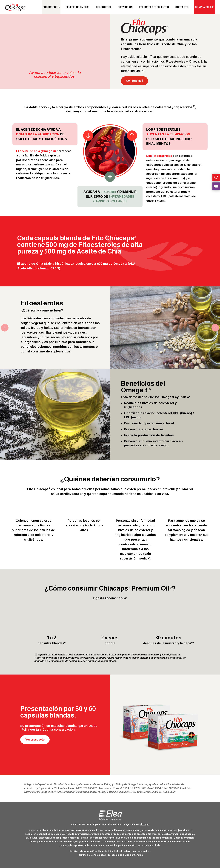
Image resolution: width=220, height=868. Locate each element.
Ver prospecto (35, 740)
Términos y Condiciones (91, 855)
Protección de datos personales (124, 855)
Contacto (182, 7)
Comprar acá (134, 81)
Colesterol (104, 7)
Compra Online (204, 7)
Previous (7, 328)
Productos (50, 7)
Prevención (125, 7)
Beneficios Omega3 (78, 7)
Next (213, 328)
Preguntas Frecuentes (154, 7)
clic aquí (145, 824)
